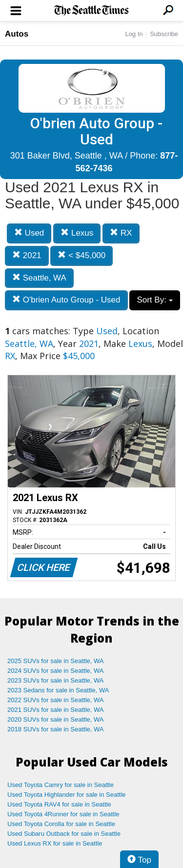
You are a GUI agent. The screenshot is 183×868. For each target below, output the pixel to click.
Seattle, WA (39, 278)
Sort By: (154, 300)
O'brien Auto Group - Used (66, 300)
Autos (17, 34)
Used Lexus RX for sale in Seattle (55, 843)
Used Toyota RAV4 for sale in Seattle (59, 804)
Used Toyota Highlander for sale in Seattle (67, 795)
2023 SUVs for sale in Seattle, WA (56, 680)
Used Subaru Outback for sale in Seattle (64, 834)
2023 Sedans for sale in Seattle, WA (58, 690)
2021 (27, 255)
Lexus (77, 233)
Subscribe (164, 34)
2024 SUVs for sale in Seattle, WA (56, 671)
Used (29, 233)
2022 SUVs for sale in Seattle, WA (56, 700)
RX (121, 233)
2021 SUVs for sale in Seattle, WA (56, 710)
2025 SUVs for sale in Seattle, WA (56, 661)
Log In (134, 34)
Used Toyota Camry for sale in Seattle (61, 785)
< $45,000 (81, 255)
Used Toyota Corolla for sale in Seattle (61, 824)
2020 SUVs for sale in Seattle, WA (56, 719)
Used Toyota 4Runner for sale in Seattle (63, 814)
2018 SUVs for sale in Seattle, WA (56, 729)
